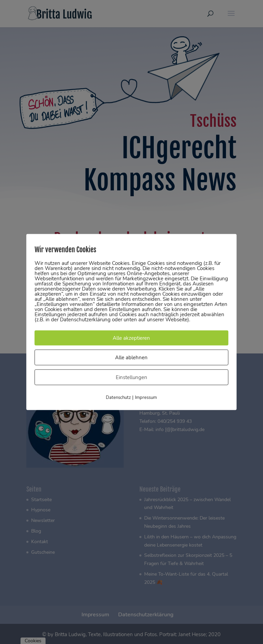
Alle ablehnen (131, 358)
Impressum (146, 398)
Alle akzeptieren (131, 338)
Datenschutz (118, 398)
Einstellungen (131, 377)
